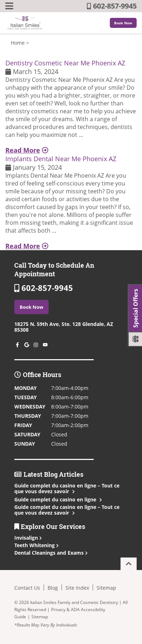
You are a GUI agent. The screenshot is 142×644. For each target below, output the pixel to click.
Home (18, 43)
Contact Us (27, 588)
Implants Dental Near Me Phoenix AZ (61, 159)
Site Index (77, 588)
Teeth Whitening (36, 545)
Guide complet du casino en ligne (57, 499)
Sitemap (106, 588)
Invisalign (28, 538)
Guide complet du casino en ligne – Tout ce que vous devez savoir (67, 488)
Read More (27, 150)
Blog (53, 588)
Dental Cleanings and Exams (51, 553)
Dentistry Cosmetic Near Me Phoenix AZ (65, 63)
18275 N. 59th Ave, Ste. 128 (64, 327)
